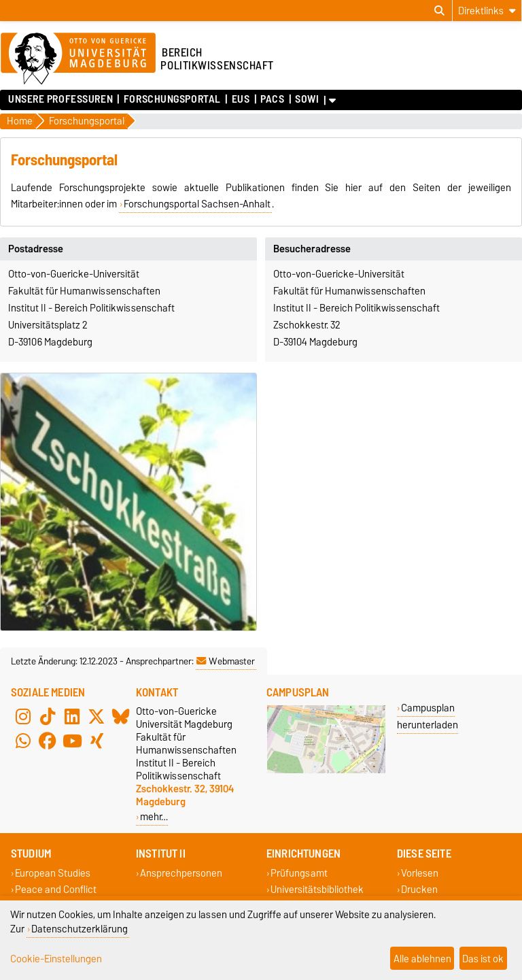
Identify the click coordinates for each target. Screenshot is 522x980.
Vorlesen (420, 874)
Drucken (419, 889)
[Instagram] (23, 717)
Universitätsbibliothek (317, 889)
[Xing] (97, 741)
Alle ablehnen (422, 959)
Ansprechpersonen (181, 874)
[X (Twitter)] (97, 717)
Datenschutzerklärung (80, 929)
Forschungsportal (172, 99)
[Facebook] (48, 741)
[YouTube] (72, 741)
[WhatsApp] (23, 741)
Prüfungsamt (299, 874)
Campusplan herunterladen (428, 716)
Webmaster (226, 661)
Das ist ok (483, 959)
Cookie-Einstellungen (56, 959)
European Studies (53, 874)
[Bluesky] (121, 717)
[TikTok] (48, 717)
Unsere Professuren (60, 99)
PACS (272, 99)
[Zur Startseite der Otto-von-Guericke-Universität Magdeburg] (78, 59)
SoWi (307, 99)
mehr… (154, 816)
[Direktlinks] (487, 11)
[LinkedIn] (72, 717)
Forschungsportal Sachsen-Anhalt (197, 204)
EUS (241, 99)
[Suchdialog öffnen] (439, 11)
